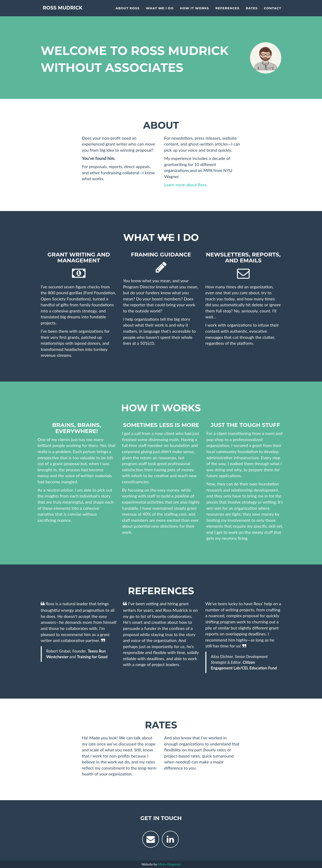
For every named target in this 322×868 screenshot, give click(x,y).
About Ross (127, 12)
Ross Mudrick (67, 12)
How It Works (195, 12)
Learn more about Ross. (186, 185)
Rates (252, 12)
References (227, 12)
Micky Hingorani (169, 864)
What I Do (160, 12)
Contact (273, 12)
